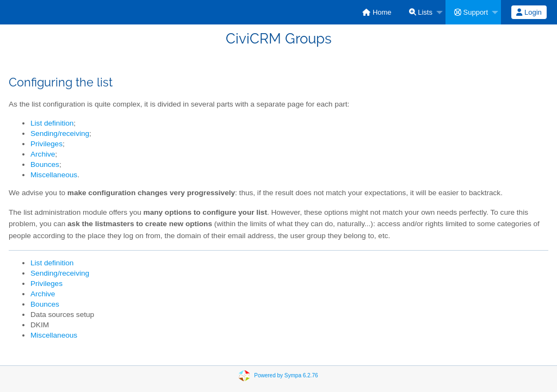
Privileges (47, 144)
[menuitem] (377, 12)
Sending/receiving (60, 133)
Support (471, 12)
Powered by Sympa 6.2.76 (286, 375)
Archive (43, 154)
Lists (421, 12)
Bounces (45, 164)
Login (529, 12)
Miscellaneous (54, 175)
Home (377, 12)
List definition (52, 123)
